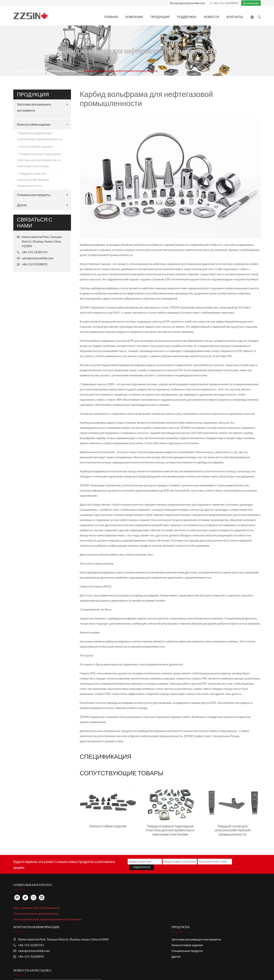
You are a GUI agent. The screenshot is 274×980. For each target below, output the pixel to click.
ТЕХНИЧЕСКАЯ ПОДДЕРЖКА (139, 967)
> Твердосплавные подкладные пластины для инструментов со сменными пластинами (39, 176)
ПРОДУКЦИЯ (160, 17)
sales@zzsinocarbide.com (188, 3)
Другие (22, 221)
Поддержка (187, 17)
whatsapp (251, 3)
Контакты (235, 17)
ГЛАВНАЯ (111, 17)
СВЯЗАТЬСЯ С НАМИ (200, 967)
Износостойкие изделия (65, 87)
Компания (134, 17)
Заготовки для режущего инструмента (34, 123)
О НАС (85, 967)
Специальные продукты (34, 211)
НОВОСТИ (211, 17)
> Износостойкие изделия (35, 163)
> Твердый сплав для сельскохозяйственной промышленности (33, 196)
